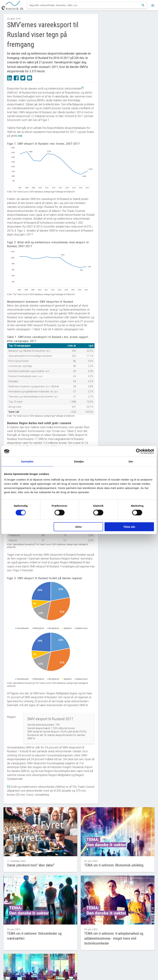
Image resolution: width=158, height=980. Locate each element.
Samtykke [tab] (27, 461)
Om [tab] (131, 461)
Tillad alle (129, 527)
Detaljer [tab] (79, 461)
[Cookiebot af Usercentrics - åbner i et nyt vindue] (139, 451)
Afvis (78, 527)
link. (20, 136)
